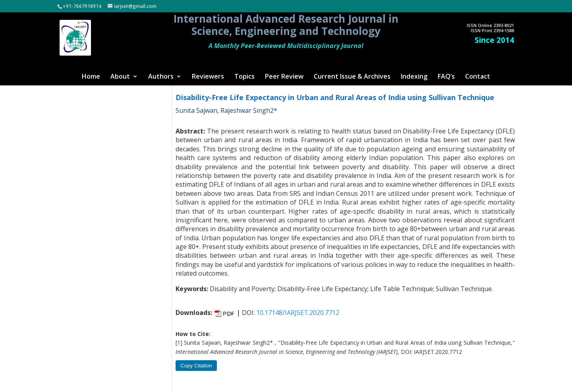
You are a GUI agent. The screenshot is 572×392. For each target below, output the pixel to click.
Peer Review (284, 77)
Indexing (414, 77)
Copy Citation (196, 366)
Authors (161, 77)
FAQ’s (446, 77)
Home (91, 77)
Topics (244, 77)
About (120, 77)
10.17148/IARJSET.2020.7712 (298, 313)
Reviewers (208, 77)
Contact (478, 77)
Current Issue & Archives (352, 77)
